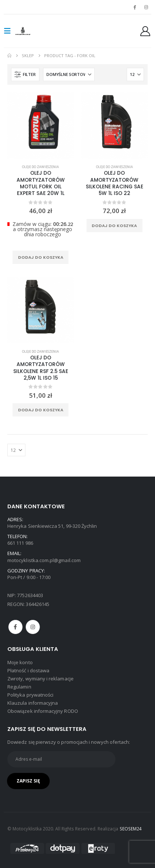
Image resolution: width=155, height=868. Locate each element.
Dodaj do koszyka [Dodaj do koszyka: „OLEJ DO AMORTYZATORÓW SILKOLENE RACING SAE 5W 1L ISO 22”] (114, 226)
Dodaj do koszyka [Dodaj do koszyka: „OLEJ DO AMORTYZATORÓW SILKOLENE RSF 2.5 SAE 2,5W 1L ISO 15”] (41, 410)
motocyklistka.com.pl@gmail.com (44, 560)
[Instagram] (146, 7)
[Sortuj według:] (69, 74)
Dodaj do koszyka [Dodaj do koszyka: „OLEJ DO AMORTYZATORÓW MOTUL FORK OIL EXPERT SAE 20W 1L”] (41, 257)
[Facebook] (135, 7)
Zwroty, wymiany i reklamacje (40, 679)
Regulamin (19, 687)
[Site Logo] (30, 31)
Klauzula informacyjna (33, 703)
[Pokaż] (135, 74)
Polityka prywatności (30, 695)
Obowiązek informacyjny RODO (43, 711)
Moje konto (20, 662)
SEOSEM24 (131, 829)
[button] (10, 31)
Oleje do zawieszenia (40, 167)
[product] (41, 126)
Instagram (33, 627)
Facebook (15, 627)
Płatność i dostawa (28, 670)
